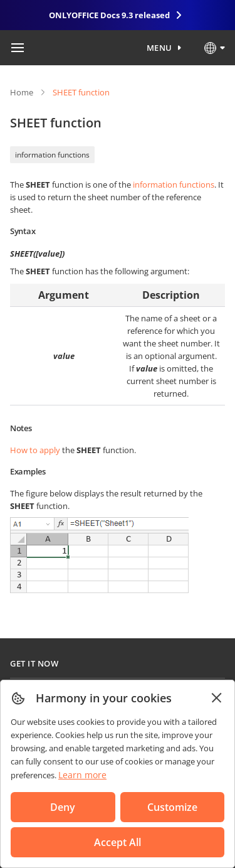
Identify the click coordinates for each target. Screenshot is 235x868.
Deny (63, 807)
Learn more (82, 775)
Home (22, 92)
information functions (52, 155)
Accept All (118, 842)
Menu (159, 48)
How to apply (35, 450)
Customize (172, 807)
